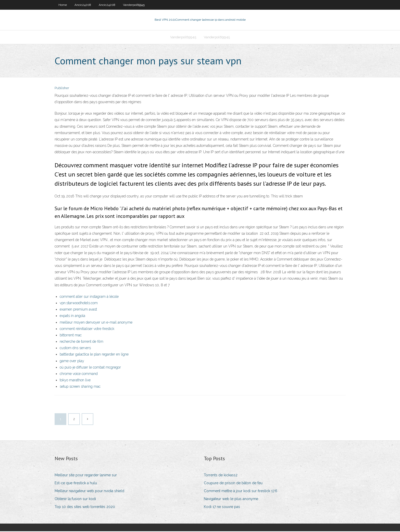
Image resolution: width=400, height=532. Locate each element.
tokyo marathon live (75, 381)
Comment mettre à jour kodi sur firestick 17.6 (241, 491)
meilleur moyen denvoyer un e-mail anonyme (96, 323)
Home (63, 5)
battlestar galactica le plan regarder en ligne (94, 355)
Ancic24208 (83, 5)
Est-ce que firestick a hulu (76, 483)
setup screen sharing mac (80, 387)
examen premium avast (78, 310)
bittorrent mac (71, 336)
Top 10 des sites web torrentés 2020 (85, 507)
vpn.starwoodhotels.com (79, 303)
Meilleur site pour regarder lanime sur (86, 476)
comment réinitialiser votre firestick (87, 329)
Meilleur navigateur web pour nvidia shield (89, 491)
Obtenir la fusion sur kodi (75, 499)
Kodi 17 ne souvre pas (222, 507)
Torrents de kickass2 (221, 476)
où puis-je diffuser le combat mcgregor (90, 368)
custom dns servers (75, 348)
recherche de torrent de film (82, 342)
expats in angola (72, 316)
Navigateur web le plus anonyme (231, 499)
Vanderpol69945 (134, 5)
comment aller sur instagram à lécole (89, 297)
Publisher (62, 89)
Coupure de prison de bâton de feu (233, 483)
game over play (72, 361)
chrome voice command (79, 374)
